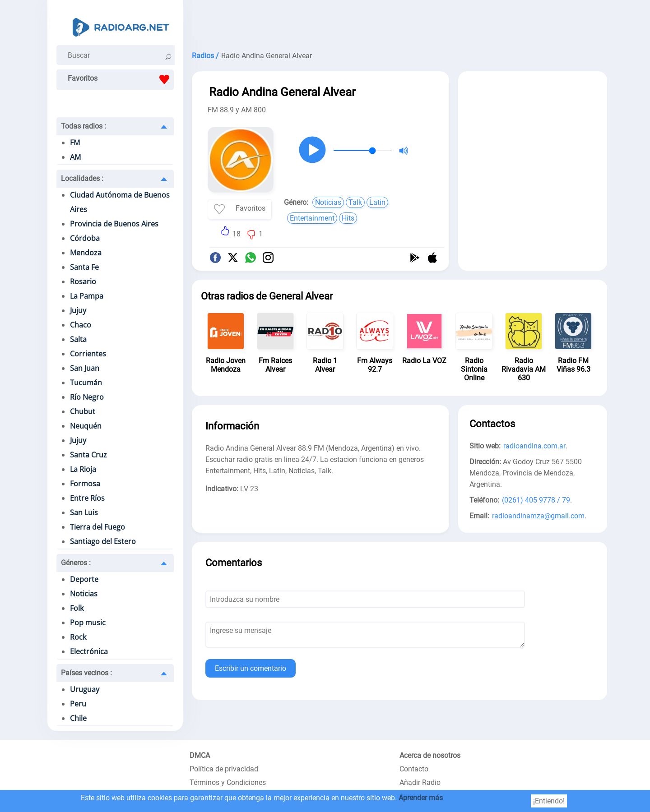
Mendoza (86, 253)
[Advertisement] (399, 23)
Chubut (83, 411)
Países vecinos (86, 673)
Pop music (88, 623)
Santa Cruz (88, 455)
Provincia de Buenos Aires (114, 224)
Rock (78, 637)
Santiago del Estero (103, 541)
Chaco (81, 325)
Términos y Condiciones (228, 782)
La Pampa (87, 296)
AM (75, 157)
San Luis (84, 512)
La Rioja (83, 469)
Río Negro (87, 397)
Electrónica (89, 651)
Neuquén (86, 426)
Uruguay (85, 689)
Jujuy (78, 310)
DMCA (200, 755)
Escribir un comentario (251, 668)
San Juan (85, 368)
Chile (78, 718)
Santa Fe (84, 267)
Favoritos (121, 79)
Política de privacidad (224, 769)
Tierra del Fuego (97, 527)
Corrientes (88, 354)
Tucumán (86, 383)
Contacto (414, 769)
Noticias (84, 594)
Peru (78, 704)
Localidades (82, 178)
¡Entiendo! (549, 801)
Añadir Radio (420, 782)
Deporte (84, 579)
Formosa (85, 484)
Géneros (76, 563)
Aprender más (421, 798)
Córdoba (85, 238)
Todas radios (84, 126)
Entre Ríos (87, 498)
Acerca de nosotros (430, 755)
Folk (77, 608)
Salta (78, 339)
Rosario (83, 281)
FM (75, 143)
